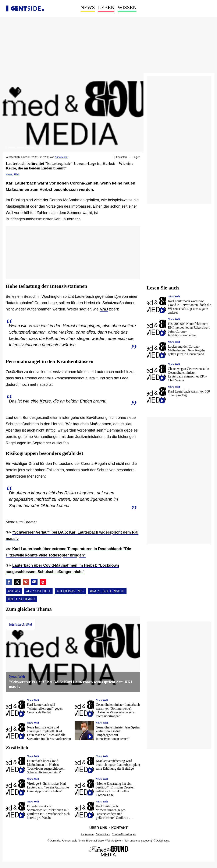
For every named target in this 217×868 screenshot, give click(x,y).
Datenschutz (103, 834)
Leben (106, 7)
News (88, 7)
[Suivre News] (135, 157)
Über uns (98, 828)
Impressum (87, 834)
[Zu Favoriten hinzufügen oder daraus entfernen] (120, 157)
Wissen (127, 7)
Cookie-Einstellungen (124, 834)
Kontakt (119, 828)
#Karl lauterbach (107, 591)
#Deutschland (22, 599)
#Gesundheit (38, 591)
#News (14, 591)
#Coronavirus (70, 591)
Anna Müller (61, 157)
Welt (17, 175)
